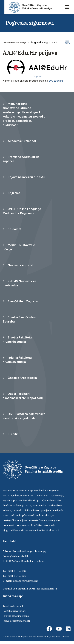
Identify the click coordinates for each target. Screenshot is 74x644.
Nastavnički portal (18, 265)
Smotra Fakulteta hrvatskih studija (17, 340)
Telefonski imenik (13, 606)
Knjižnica (12, 193)
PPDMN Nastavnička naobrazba (19, 283)
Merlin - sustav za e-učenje (19, 247)
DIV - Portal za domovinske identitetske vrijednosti (24, 416)
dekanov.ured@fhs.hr (26, 581)
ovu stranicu (56, 81)
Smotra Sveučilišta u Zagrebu (19, 319)
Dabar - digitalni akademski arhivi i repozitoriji (23, 396)
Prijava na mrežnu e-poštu (24, 177)
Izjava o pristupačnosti (16, 621)
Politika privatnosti (14, 611)
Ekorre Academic (21, 641)
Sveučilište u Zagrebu (20, 301)
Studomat (12, 229)
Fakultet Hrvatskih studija (14, 43)
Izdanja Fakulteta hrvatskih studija (17, 360)
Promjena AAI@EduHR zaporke (21, 159)
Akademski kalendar (19, 141)
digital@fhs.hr (49, 589)
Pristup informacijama (16, 616)
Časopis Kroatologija (20, 378)
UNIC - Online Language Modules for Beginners (22, 211)
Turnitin (11, 434)
